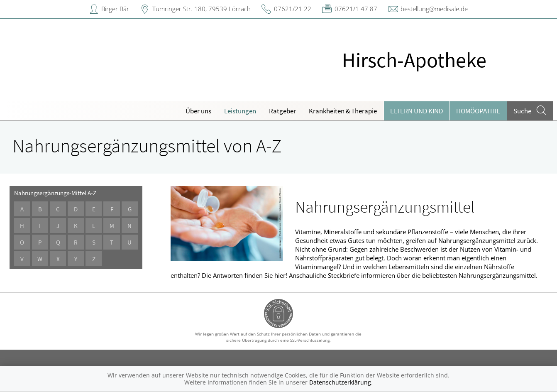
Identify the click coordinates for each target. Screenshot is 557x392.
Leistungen (240, 111)
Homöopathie (478, 111)
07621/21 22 (293, 9)
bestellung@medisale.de (434, 9)
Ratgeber (282, 111)
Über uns (198, 111)
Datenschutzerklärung (340, 382)
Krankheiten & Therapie (343, 111)
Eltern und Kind (417, 111)
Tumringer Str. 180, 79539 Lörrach (202, 9)
